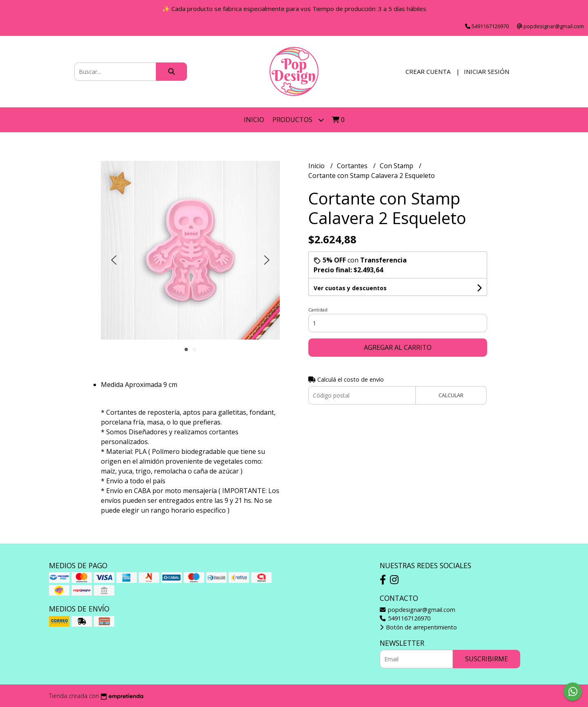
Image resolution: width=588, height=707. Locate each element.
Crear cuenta (428, 71)
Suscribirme (487, 659)
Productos (298, 120)
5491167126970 (405, 618)
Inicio (254, 120)
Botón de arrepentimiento (418, 627)
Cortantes (353, 166)
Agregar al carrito (398, 347)
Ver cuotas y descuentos (350, 288)
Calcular (451, 395)
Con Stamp (397, 166)
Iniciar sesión (487, 71)
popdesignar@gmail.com (418, 610)
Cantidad (318, 310)
